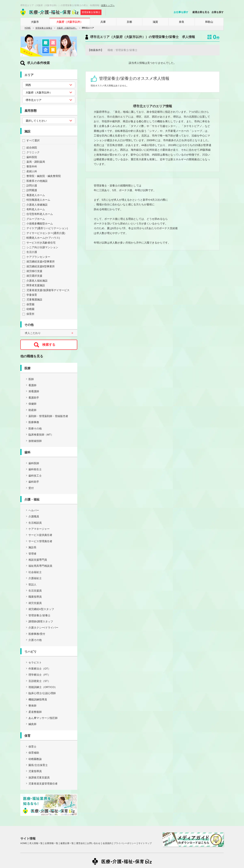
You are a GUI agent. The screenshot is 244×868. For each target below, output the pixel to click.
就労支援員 (35, 603)
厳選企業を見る (201, 12)
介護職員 (34, 516)
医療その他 (35, 429)
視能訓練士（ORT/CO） (43, 687)
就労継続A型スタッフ (41, 609)
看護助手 (34, 398)
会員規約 (107, 843)
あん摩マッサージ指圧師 (43, 718)
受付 (31, 488)
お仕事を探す (181, 12)
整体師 (32, 706)
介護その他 (35, 640)
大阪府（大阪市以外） (70, 22)
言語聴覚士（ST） (39, 681)
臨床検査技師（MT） (41, 435)
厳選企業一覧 (67, 843)
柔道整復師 (35, 712)
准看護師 (34, 391)
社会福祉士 (35, 572)
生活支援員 (35, 591)
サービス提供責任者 (40, 535)
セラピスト (35, 663)
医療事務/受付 (37, 634)
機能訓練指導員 (38, 699)
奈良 (182, 22)
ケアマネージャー (39, 529)
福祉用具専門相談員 (40, 566)
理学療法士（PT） (39, 675)
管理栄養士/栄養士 (44, 28)
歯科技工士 (35, 476)
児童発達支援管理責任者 (43, 784)
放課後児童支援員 (39, 778)
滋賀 (155, 22)
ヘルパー (34, 510)
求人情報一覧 (36, 843)
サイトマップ (145, 843)
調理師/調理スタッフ (41, 621)
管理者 (32, 554)
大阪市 (35, 22)
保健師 (32, 404)
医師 (31, 379)
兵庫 (103, 22)
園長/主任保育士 (38, 765)
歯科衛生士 (35, 469)
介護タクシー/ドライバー (43, 628)
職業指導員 (35, 597)
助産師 (32, 410)
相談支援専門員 (38, 560)
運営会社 (81, 843)
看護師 (32, 385)
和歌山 (209, 22)
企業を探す (218, 12)
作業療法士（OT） (40, 669)
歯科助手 (34, 482)
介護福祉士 (35, 578)
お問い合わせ (94, 843)
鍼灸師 (32, 724)
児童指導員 (35, 771)
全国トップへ (108, 5)
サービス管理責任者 (40, 541)
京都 (129, 22)
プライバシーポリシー (125, 843)
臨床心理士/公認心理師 (42, 693)
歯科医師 (34, 463)
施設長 (32, 547)
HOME (28, 28)
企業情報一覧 (51, 843)
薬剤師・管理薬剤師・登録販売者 (48, 416)
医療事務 (34, 422)
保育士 (32, 747)
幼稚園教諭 (35, 759)
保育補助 (34, 753)
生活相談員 (35, 523)
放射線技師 (35, 441)
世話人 (32, 585)
